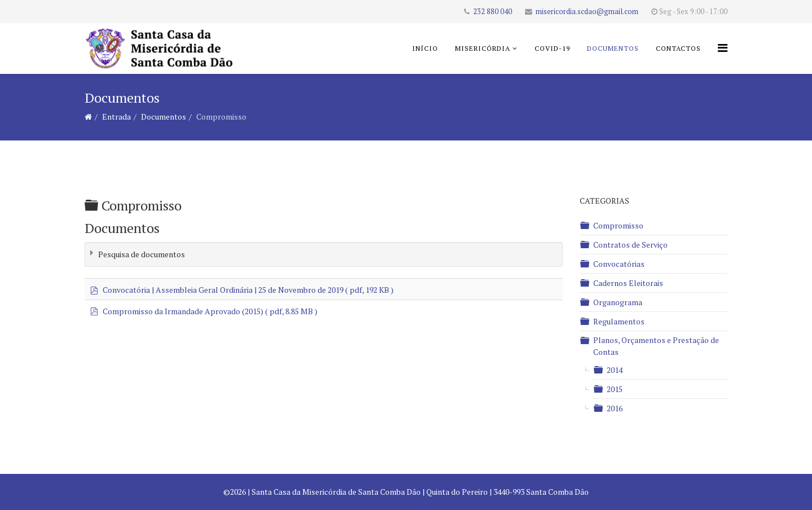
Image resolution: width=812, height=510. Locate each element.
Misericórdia (483, 48)
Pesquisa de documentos (142, 254)
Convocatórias (619, 264)
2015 (615, 389)
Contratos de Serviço (630, 245)
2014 (615, 370)
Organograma (618, 302)
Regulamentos (619, 321)
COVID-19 (552, 48)
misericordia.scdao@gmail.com (587, 12)
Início (425, 48)
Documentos (613, 48)
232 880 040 (493, 12)
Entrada (116, 116)
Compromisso (618, 225)
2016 (615, 408)
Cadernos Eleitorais (628, 283)
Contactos (678, 48)
